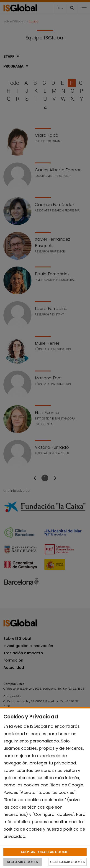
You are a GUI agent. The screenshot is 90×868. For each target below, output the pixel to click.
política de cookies (23, 829)
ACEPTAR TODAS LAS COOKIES (45, 852)
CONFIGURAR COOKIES (67, 862)
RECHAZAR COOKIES (23, 862)
